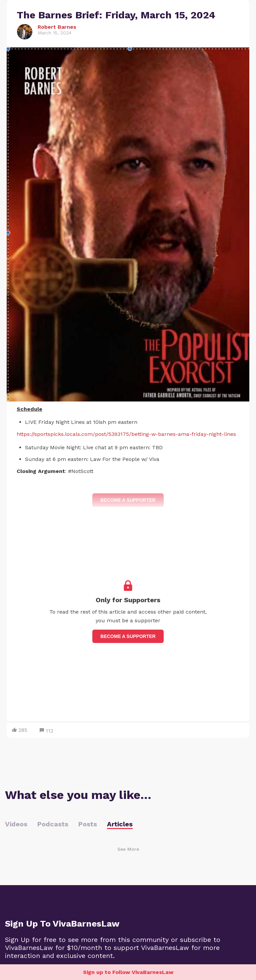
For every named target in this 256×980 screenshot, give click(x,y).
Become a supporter (128, 636)
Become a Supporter (128, 500)
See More (128, 849)
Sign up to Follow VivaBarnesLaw (128, 972)
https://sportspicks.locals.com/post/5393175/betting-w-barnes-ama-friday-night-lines (126, 434)
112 (46, 731)
